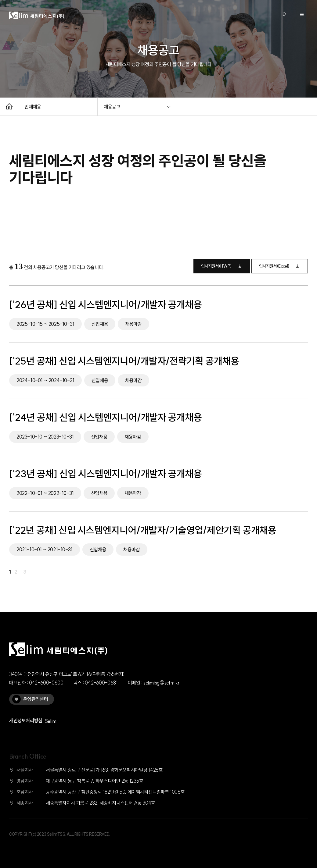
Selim (51, 721)
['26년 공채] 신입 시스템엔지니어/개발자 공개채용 (105, 304)
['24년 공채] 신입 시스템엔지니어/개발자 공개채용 (105, 417)
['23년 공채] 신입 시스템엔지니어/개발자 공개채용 (105, 474)
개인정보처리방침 (26, 720)
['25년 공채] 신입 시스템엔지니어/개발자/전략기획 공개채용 (124, 361)
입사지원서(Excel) (280, 266)
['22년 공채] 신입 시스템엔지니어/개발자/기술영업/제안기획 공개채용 (143, 530)
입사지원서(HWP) (222, 266)
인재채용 (33, 107)
